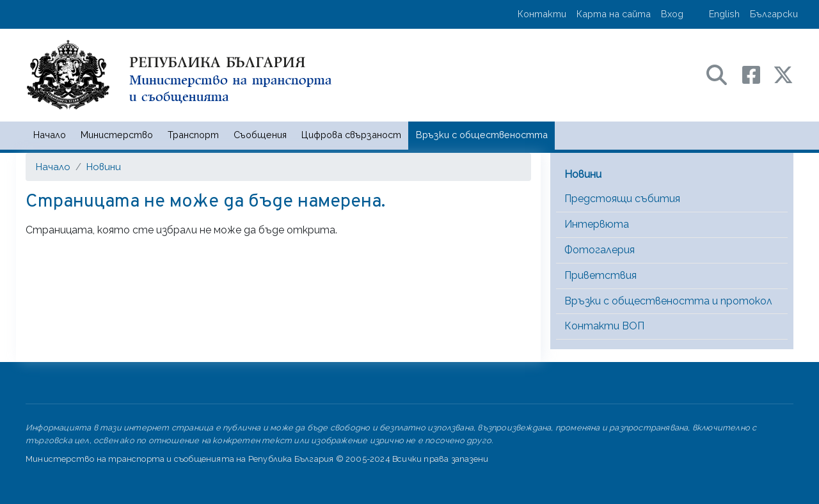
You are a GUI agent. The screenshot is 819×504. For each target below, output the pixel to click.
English (724, 14)
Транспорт (193, 135)
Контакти (542, 14)
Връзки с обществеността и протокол (668, 301)
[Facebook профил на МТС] (758, 74)
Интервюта (597, 224)
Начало (50, 135)
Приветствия (600, 275)
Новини (104, 167)
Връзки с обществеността (482, 135)
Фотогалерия (600, 250)
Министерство (117, 135)
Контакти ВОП (604, 326)
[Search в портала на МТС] (723, 74)
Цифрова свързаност (351, 135)
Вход (672, 14)
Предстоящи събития (622, 199)
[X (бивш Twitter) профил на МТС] (783, 74)
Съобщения (260, 135)
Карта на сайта (614, 14)
